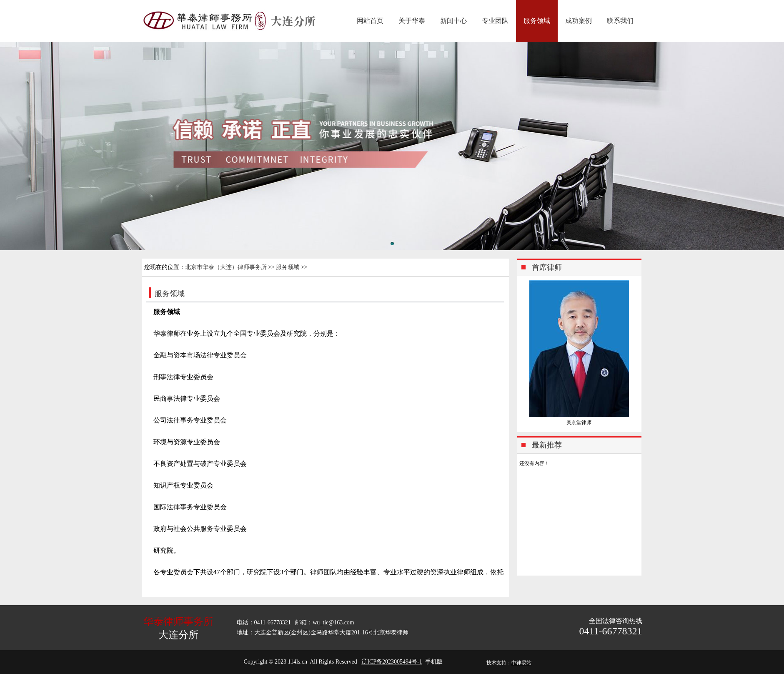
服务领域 (537, 21)
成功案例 (579, 21)
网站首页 (370, 21)
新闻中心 (453, 21)
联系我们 (620, 21)
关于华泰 (412, 21)
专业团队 (495, 21)
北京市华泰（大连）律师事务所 (226, 267)
